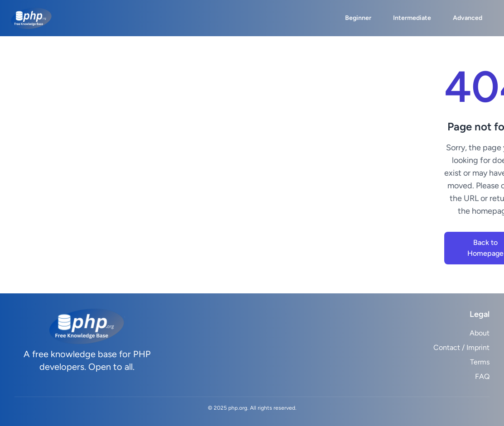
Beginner (358, 18)
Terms (480, 362)
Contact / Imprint (461, 347)
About (480, 333)
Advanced (468, 18)
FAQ (482, 376)
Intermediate (412, 18)
